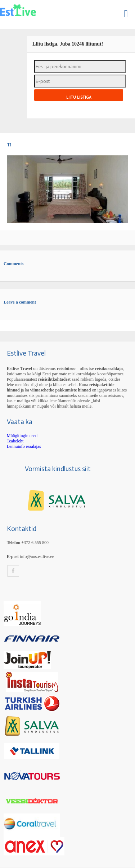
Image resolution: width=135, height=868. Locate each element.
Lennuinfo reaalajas (24, 446)
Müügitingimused (22, 436)
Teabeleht (15, 441)
